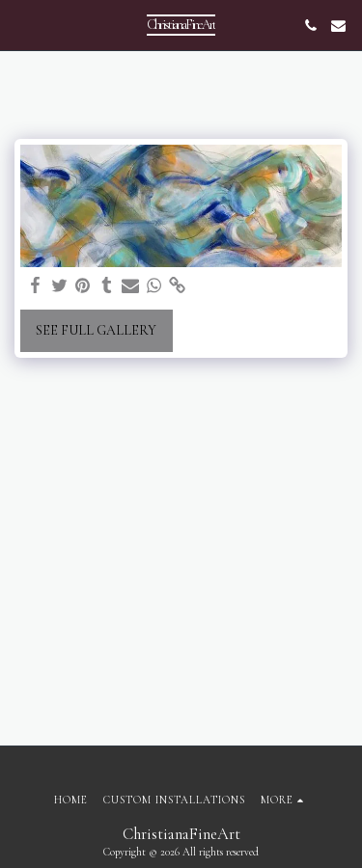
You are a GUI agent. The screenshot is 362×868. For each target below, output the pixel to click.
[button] (21, 25)
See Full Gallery (96, 330)
